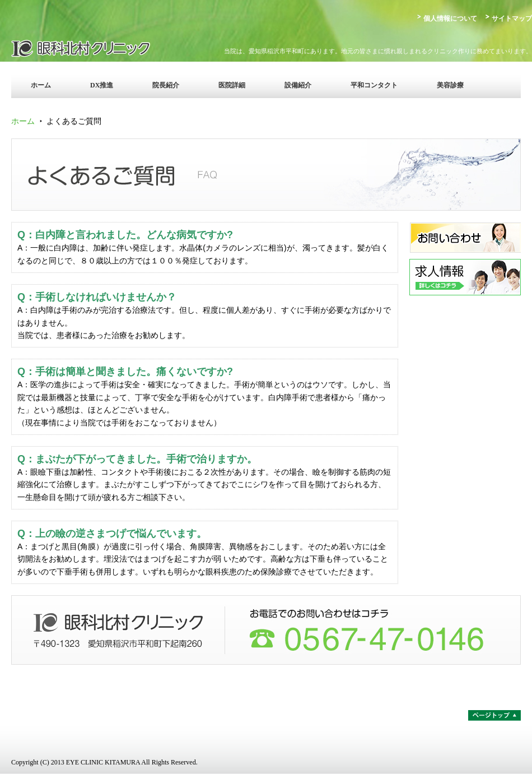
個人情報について (450, 18)
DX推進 (102, 85)
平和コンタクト (374, 85)
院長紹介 (166, 85)
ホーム (41, 85)
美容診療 (450, 85)
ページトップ (494, 715)
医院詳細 (232, 85)
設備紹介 (298, 85)
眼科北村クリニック (109, 48)
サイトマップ (512, 18)
